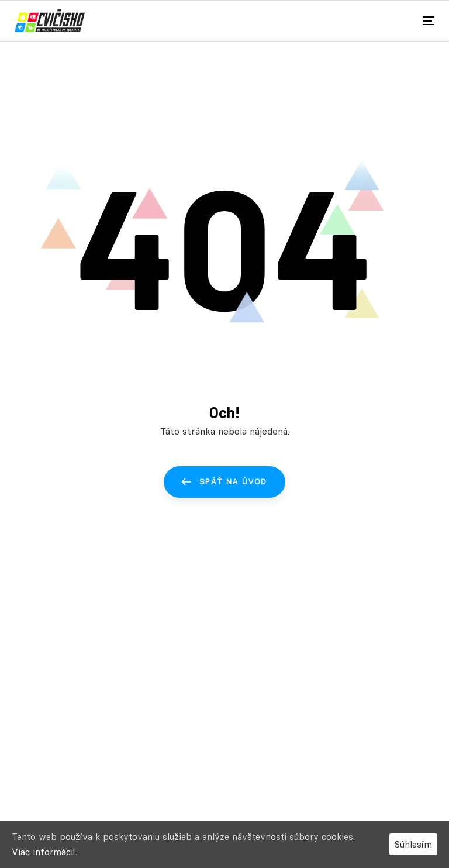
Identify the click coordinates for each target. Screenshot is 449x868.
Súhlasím (413, 844)
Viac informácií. (44, 852)
